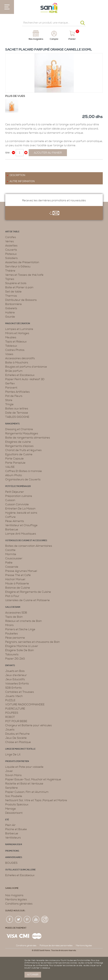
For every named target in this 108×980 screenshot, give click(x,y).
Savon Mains (13, 775)
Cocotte (10, 550)
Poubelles (12, 634)
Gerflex (10, 383)
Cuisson (10, 500)
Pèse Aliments (15, 521)
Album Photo (14, 475)
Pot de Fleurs (14, 396)
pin (27, 920)
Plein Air (10, 825)
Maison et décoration (18, 324)
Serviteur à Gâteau (18, 266)
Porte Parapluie (15, 463)
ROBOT (10, 717)
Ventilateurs (13, 838)
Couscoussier (14, 558)
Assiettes (11, 246)
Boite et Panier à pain (19, 287)
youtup (36, 920)
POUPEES (12, 713)
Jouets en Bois (15, 671)
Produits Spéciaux (17, 804)
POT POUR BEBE (16, 721)
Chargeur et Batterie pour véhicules (28, 725)
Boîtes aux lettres (17, 409)
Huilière (10, 312)
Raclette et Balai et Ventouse (24, 784)
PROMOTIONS (12, 851)
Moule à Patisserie (17, 584)
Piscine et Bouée (16, 829)
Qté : (8, 153)
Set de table (13, 292)
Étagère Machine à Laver (22, 646)
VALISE (10, 467)
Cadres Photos (15, 350)
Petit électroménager (18, 486)
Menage (11, 809)
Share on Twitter (16, 163)
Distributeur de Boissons (21, 300)
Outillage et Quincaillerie (20, 870)
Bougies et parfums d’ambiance (26, 367)
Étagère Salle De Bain (20, 650)
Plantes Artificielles (17, 392)
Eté (7, 820)
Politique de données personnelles (56, 946)
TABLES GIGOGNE (17, 417)
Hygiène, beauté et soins (21, 513)
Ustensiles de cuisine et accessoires (26, 541)
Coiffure (10, 517)
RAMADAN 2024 (14, 844)
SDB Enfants (13, 688)
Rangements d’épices (19, 446)
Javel (9, 771)
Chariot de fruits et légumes (23, 450)
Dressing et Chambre (19, 429)
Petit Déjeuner (15, 492)
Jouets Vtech (14, 696)
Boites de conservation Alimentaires (29, 546)
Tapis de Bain (14, 617)
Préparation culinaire (19, 496)
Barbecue (12, 529)
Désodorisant (14, 813)
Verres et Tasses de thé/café (24, 275)
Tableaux (11, 346)
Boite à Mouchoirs (17, 363)
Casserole (12, 567)
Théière (10, 271)
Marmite (11, 554)
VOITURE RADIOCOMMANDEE (25, 704)
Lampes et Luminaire (19, 329)
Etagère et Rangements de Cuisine (28, 592)
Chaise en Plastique (18, 742)
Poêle (9, 563)
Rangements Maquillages (22, 433)
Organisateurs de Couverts (23, 479)
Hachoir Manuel (15, 579)
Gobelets (11, 308)
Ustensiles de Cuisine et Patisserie (28, 600)
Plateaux (11, 254)
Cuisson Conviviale (17, 504)
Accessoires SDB (16, 613)
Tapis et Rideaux (16, 342)
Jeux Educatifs (15, 679)
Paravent (11, 388)
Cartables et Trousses (20, 692)
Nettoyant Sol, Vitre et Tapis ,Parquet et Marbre (36, 800)
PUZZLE (10, 700)
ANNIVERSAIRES (14, 857)
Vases (9, 354)
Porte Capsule (15, 459)
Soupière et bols (16, 283)
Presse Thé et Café (18, 575)
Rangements (12, 424)
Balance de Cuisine (18, 588)
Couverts (11, 250)
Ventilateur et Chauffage (21, 525)
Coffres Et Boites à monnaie (24, 471)
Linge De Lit (13, 754)
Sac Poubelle (14, 796)
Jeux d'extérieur (16, 675)
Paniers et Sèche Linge (20, 629)
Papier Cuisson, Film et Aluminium (27, 792)
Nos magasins (14, 895)
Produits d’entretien (17, 761)
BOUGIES (11, 863)
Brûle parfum (14, 371)
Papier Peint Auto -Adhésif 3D (25, 379)
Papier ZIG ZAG (15, 659)
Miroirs (9, 625)
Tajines (10, 279)
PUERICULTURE (15, 709)
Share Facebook (9, 163)
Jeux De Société (16, 738)
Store (9, 400)
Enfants (10, 666)
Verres (10, 241)
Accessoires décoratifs (20, 358)
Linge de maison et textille (20, 749)
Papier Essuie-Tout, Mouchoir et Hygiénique (33, 779)
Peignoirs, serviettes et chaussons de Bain (33, 642)
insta (45, 920)
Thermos (11, 296)
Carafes (11, 237)
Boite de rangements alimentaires (28, 438)
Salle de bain (13, 607)
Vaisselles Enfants (17, 684)
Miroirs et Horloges (17, 333)
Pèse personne (15, 638)
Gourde (10, 317)
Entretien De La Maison (20, 509)
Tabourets (12, 654)
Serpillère (12, 788)
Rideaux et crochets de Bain (24, 621)
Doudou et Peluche (17, 734)
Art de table (12, 232)
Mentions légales (16, 899)
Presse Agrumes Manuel (21, 571)
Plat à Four (12, 596)
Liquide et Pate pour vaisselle (24, 767)
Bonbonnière (14, 304)
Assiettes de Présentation (22, 262)
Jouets (10, 730)
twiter (19, 920)
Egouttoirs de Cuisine (19, 454)
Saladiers (11, 258)
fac (10, 920)
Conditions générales (19, 904)
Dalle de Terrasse (17, 413)
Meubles (11, 337)
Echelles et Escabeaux (20, 375)
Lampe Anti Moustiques (21, 534)
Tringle (9, 404)
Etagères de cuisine (18, 442)
